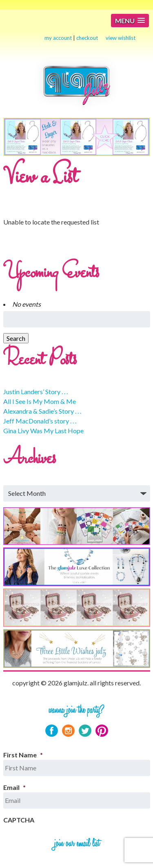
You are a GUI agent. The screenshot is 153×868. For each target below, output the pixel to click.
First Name (23, 755)
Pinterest (102, 731)
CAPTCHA (19, 820)
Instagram (68, 731)
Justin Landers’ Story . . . (35, 391)
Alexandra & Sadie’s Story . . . (42, 411)
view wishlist (121, 38)
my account (58, 38)
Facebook (52, 731)
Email (14, 787)
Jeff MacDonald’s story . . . (40, 421)
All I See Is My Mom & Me (40, 401)
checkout (87, 38)
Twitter (85, 731)
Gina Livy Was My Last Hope (43, 431)
